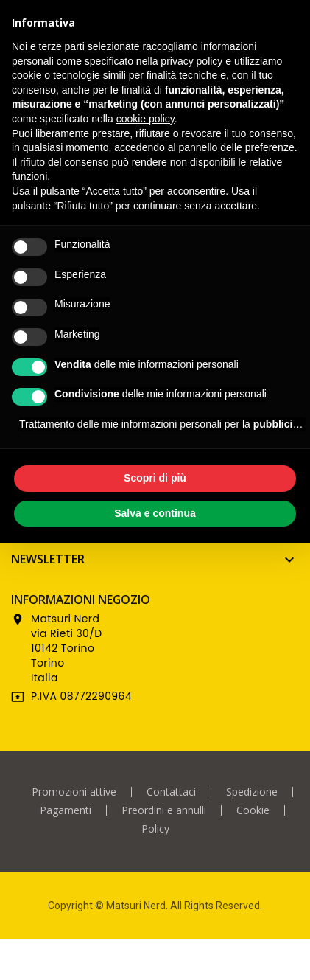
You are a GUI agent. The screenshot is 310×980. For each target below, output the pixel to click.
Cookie (253, 810)
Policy (155, 829)
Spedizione (252, 792)
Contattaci (171, 792)
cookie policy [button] (145, 119)
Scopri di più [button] (155, 478)
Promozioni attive (74, 792)
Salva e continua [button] (155, 513)
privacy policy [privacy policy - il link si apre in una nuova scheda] (191, 61)
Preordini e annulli (164, 810)
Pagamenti (66, 810)
